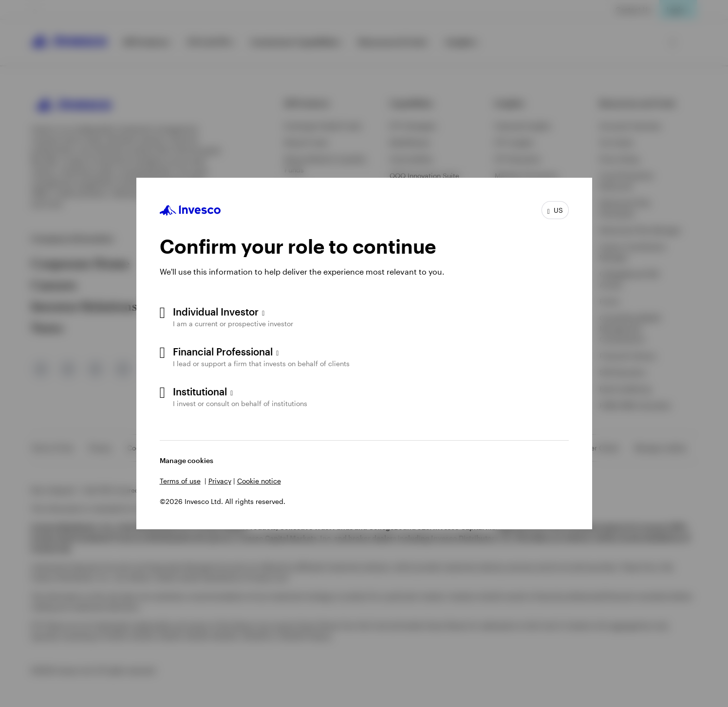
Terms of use (180, 481)
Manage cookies (187, 460)
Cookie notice (259, 481)
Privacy (220, 481)
